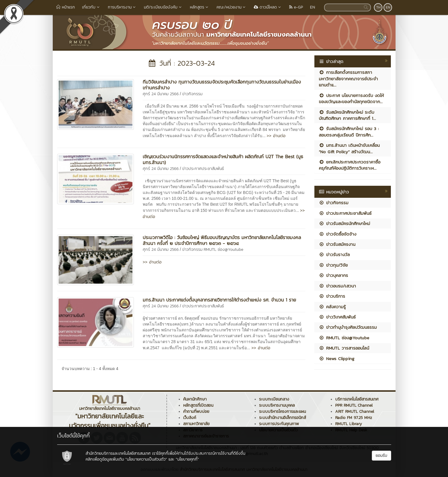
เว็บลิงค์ (190, 418)
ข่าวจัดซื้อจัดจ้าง (338, 234)
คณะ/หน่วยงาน (232, 7)
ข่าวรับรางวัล (334, 254)
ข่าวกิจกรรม (192, 94)
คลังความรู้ (332, 307)
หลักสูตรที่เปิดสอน (198, 405)
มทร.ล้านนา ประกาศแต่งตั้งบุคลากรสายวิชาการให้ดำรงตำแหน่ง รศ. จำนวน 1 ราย (219, 300)
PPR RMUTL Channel (354, 405)
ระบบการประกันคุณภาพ (279, 424)
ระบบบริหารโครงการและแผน (282, 412)
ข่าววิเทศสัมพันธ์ (337, 317)
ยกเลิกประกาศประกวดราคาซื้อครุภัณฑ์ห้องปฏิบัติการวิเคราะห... (350, 165)
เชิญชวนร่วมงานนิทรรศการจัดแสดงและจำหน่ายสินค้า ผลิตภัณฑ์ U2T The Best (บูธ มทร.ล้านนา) (223, 159)
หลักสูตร (200, 7)
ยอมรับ (381, 455)
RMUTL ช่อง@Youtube (223, 249)
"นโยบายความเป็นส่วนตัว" (146, 459)
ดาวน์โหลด (268, 7)
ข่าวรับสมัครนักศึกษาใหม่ (344, 223)
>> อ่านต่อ (276, 136)
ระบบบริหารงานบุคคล (277, 405)
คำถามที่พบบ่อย (196, 412)
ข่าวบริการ (332, 296)
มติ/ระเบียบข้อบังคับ (163, 7)
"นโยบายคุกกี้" (187, 459)
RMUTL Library (349, 424)
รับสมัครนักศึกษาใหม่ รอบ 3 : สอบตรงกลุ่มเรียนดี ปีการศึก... (349, 132)
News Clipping (337, 358)
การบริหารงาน (122, 7)
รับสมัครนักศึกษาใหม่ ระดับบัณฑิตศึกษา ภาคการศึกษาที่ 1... (347, 115)
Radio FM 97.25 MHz (354, 418)
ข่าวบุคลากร (333, 275)
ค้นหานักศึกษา (195, 399)
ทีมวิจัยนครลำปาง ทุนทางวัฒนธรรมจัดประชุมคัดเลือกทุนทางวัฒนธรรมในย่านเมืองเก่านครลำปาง (222, 85)
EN (312, 7)
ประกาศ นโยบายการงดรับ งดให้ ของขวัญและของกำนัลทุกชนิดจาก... (351, 98)
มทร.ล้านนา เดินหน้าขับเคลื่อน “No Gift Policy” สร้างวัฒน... (349, 148)
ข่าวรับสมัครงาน (337, 244)
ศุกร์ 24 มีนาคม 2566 (161, 94)
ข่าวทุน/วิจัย (333, 265)
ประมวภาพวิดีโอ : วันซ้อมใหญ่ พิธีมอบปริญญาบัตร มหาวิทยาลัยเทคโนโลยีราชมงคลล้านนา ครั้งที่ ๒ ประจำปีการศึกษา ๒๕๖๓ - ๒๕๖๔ (222, 240)
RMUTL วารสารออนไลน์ (344, 348)
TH (378, 7)
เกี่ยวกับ (91, 7)
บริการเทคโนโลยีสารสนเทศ (357, 399)
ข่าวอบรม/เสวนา (337, 286)
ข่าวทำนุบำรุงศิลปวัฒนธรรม (348, 327)
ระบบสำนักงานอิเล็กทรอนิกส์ (282, 418)
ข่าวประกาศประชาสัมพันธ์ (203, 169)
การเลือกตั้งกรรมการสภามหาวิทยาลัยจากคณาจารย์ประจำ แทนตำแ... (348, 79)
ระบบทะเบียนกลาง (274, 399)
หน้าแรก (66, 7)
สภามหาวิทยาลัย (196, 424)
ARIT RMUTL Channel (355, 412)
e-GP (296, 7)
